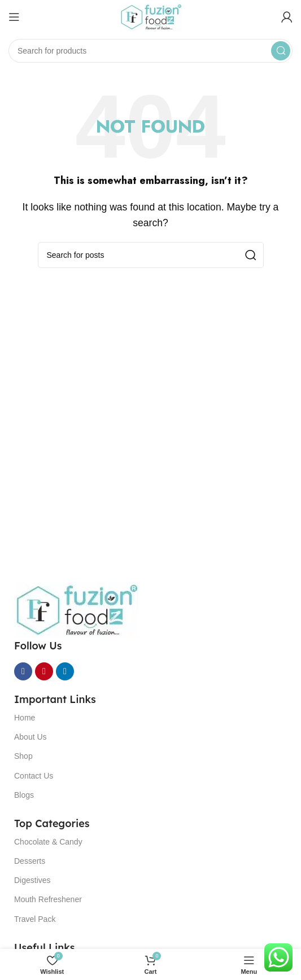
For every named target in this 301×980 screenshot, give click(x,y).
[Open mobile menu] (14, 17)
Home (25, 718)
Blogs (24, 795)
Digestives (32, 880)
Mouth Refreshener (48, 899)
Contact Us (34, 776)
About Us (30, 737)
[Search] (150, 51)
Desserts (30, 861)
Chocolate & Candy (48, 842)
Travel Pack (35, 919)
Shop (23, 756)
